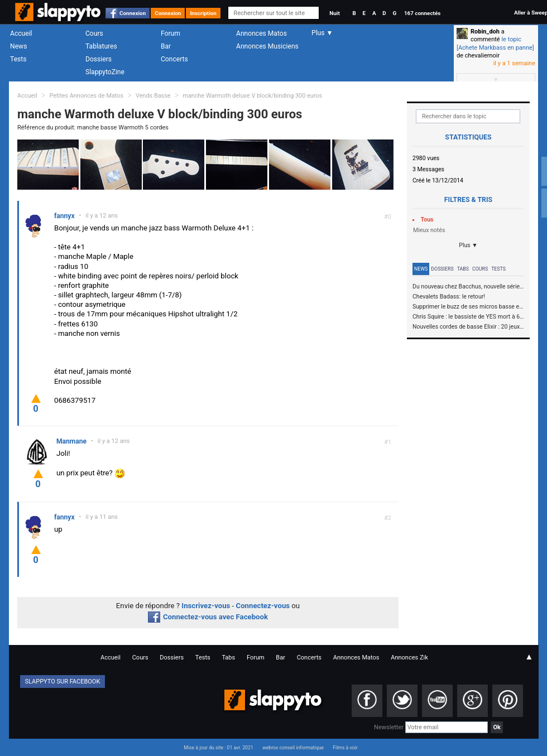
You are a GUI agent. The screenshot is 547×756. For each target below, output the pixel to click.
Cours (94, 33)
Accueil (21, 33)
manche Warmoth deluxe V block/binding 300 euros (252, 96)
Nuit (334, 13)
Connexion (133, 13)
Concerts (174, 59)
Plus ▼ (468, 245)
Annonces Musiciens (267, 46)
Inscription (203, 13)
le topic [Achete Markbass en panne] (495, 43)
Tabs (463, 269)
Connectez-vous (263, 606)
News (18, 46)
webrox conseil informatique (293, 748)
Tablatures (101, 46)
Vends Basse (153, 96)
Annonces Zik (409, 658)
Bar (166, 46)
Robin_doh (485, 32)
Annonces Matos (261, 33)
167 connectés (422, 13)
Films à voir (345, 748)
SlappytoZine (105, 72)
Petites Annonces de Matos (86, 96)
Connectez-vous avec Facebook (208, 617)
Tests (18, 59)
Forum (171, 33)
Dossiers (99, 59)
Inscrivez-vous (206, 606)
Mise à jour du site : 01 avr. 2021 (218, 748)
